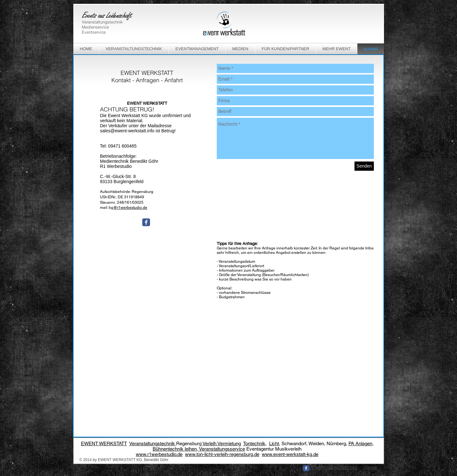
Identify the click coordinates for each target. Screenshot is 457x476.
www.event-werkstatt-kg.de (290, 454)
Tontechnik (254, 443)
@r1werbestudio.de (130, 208)
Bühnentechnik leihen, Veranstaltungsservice (199, 449)
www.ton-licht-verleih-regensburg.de (222, 454)
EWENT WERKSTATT (104, 443)
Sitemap (370, 467)
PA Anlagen (360, 443)
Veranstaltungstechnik (153, 443)
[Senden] (364, 166)
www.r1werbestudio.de (159, 454)
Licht (274, 443)
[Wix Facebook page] (146, 222)
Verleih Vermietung (222, 443)
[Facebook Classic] (306, 468)
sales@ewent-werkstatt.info (127, 131)
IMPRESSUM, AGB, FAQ (336, 468)
